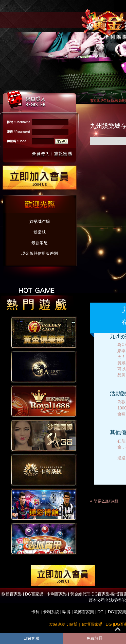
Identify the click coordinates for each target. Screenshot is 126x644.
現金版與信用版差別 (40, 253)
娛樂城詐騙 (40, 221)
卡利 (35, 612)
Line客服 (31, 638)
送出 (41, 153)
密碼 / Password (18, 132)
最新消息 (40, 243)
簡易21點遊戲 (106, 501)
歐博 (66, 612)
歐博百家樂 (84, 612)
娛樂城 (40, 232)
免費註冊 (95, 638)
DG (100, 612)
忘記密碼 (62, 153)
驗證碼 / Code (16, 141)
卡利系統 (51, 612)
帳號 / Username (19, 122)
